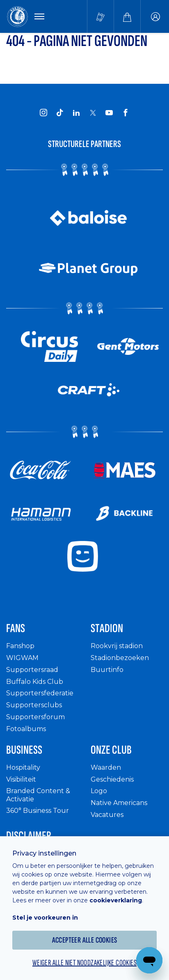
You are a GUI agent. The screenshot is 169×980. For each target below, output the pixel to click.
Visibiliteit (21, 779)
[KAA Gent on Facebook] (126, 113)
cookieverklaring (116, 900)
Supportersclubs (34, 705)
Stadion (107, 628)
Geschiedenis (112, 779)
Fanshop (20, 646)
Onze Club (111, 750)
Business (24, 750)
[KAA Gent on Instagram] (43, 113)
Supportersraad (32, 670)
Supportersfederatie (40, 693)
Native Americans (119, 803)
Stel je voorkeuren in (45, 918)
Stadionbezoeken (120, 658)
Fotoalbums (26, 729)
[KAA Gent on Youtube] (109, 113)
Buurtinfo (107, 670)
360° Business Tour (38, 811)
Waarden (106, 767)
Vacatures (107, 815)
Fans (16, 628)
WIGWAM (22, 658)
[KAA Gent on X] (93, 113)
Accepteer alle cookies (85, 940)
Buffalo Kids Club (35, 682)
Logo (99, 791)
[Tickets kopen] (100, 16)
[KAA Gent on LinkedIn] (76, 113)
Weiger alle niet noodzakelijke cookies (84, 963)
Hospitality (23, 767)
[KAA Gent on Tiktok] (60, 113)
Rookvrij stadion (117, 646)
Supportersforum (35, 717)
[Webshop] (127, 16)
